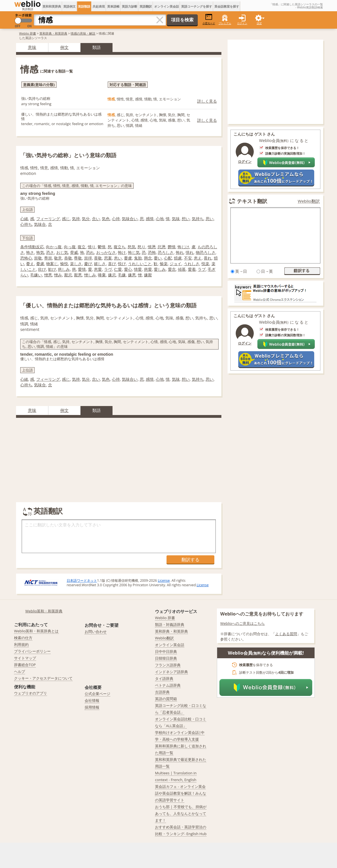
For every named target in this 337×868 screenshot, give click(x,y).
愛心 (128, 269)
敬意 (58, 258)
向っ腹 (70, 247)
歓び (52, 269)
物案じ (52, 264)
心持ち (26, 224)
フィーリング (48, 219)
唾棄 (102, 275)
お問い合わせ (96, 632)
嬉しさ (100, 264)
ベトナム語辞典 (168, 685)
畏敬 (98, 258)
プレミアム (225, 23)
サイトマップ (25, 658)
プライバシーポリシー (32, 651)
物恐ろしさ (206, 252)
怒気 (132, 247)
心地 (160, 219)
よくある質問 (286, 634)
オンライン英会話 (167, 6)
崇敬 (38, 258)
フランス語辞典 (168, 665)
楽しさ (76, 264)
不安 (188, 258)
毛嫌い (36, 275)
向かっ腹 (54, 247)
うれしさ (192, 264)
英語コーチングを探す (197, 6)
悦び (122, 264)
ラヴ (108, 269)
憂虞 (128, 258)
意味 (32, 47)
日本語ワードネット (82, 580)
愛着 (192, 269)
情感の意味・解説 (83, 33)
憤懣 (152, 247)
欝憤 (172, 247)
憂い (158, 258)
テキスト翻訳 (252, 201)
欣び (42, 269)
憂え (30, 264)
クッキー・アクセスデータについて (43, 678)
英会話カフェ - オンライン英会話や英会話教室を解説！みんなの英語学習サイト (181, 793)
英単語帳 (113, 6)
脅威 (74, 252)
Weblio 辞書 (28, 33)
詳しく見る (207, 101)
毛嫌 (122, 275)
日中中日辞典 (166, 651)
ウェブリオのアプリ (31, 693)
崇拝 (88, 258)
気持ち (198, 219)
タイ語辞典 (164, 678)
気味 (176, 219)
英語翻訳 (146, 6)
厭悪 (78, 275)
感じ (66, 219)
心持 (116, 219)
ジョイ (176, 264)
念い (96, 219)
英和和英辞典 (52, 6)
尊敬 (78, 258)
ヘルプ (20, 671)
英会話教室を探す (227, 6)
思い (210, 219)
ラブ (202, 269)
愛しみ (160, 269)
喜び (112, 264)
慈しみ (64, 269)
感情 (150, 219)
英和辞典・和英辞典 (53, 33)
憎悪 (48, 275)
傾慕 (182, 269)
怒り (141, 247)
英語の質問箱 (166, 699)
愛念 (172, 269)
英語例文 (69, 6)
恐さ (50, 252)
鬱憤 (102, 247)
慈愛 (148, 269)
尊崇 (48, 258)
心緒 (24, 219)
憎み (58, 275)
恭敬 (68, 258)
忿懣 (161, 247)
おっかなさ (106, 252)
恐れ (90, 252)
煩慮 (178, 258)
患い (118, 258)
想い (186, 219)
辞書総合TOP (25, 665)
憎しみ (90, 275)
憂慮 (40, 264)
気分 (86, 219)
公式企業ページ (97, 694)
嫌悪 (132, 275)
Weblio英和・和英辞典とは (36, 631)
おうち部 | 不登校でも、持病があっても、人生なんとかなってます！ (181, 813)
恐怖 (152, 252)
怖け (122, 252)
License (164, 580)
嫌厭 (148, 275)
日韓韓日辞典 (166, 658)
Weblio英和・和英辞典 (44, 611)
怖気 (40, 252)
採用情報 (92, 707)
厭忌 (68, 275)
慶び (88, 264)
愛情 (82, 269)
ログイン (242, 23)
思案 (108, 258)
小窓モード (209, 19)
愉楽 (164, 264)
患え (198, 258)
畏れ (208, 258)
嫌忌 (112, 275)
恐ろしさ (166, 252)
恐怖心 (26, 258)
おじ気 (62, 252)
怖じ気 (134, 252)
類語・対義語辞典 (170, 624)
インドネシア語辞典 (171, 672)
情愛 (138, 269)
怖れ (180, 252)
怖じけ (183, 247)
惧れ (190, 252)
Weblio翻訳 (309, 201)
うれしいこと (140, 264)
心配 (168, 258)
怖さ (30, 252)
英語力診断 (130, 6)
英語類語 (84, 6)
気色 (106, 219)
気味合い (130, 219)
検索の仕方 (23, 638)
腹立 (82, 247)
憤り (92, 247)
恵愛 (98, 269)
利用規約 (21, 644)
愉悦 (64, 264)
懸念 (148, 258)
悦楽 (205, 264)
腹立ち (120, 247)
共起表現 (99, 6)
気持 (76, 219)
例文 (64, 47)
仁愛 (118, 269)
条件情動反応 (32, 247)
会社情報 (92, 700)
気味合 (40, 224)
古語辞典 (162, 692)
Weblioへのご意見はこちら (243, 623)
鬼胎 (138, 258)
